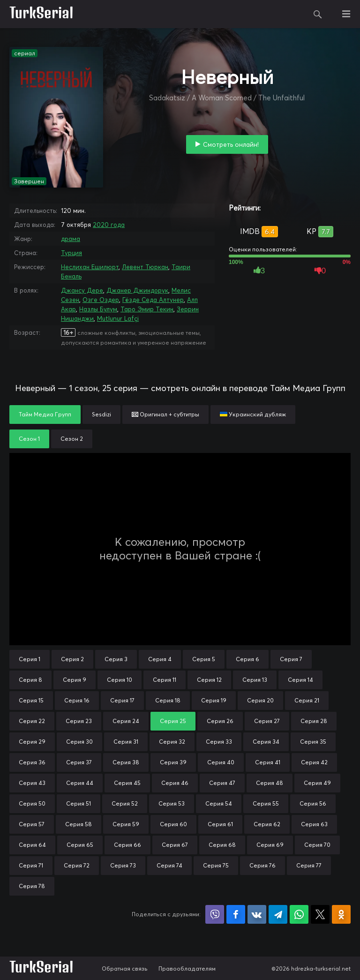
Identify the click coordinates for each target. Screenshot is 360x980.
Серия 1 (30, 659)
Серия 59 (126, 824)
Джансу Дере (82, 290)
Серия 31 (126, 742)
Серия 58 (79, 824)
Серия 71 (31, 865)
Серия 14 (300, 680)
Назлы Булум (98, 309)
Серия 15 (31, 700)
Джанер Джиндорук (137, 290)
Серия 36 (32, 762)
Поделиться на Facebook (236, 914)
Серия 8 (30, 680)
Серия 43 (32, 783)
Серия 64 (32, 845)
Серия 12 (209, 680)
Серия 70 (317, 845)
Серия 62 (267, 824)
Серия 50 (32, 803)
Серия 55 (266, 803)
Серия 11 (165, 680)
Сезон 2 (72, 439)
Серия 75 (216, 865)
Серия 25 (173, 721)
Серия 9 (75, 680)
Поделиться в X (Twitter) (320, 914)
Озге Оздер (101, 300)
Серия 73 (123, 865)
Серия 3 (116, 659)
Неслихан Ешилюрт (90, 267)
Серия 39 (173, 762)
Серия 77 (309, 865)
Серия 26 (220, 721)
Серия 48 (270, 783)
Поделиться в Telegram (278, 914)
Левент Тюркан (145, 267)
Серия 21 (307, 700)
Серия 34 (266, 742)
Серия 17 (122, 700)
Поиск (318, 14)
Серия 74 (169, 865)
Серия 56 (313, 803)
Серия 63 (314, 824)
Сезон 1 (29, 439)
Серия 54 (219, 803)
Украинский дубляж (253, 414)
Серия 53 (172, 803)
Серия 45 (127, 783)
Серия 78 (32, 886)
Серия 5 (204, 659)
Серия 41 (268, 762)
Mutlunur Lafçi (118, 318)
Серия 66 (127, 845)
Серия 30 (79, 742)
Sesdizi (101, 414)
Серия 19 (214, 700)
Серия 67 (175, 845)
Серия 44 (80, 783)
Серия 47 (222, 783)
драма (71, 239)
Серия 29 (32, 742)
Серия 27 (267, 721)
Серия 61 (220, 824)
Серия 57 (32, 824)
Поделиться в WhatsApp (299, 914)
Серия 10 (120, 680)
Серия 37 (79, 762)
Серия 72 (77, 865)
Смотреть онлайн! (231, 144)
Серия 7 (291, 659)
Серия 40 (221, 762)
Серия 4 (160, 659)
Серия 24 (126, 721)
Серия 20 (260, 700)
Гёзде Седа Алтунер (153, 300)
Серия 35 (313, 742)
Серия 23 (79, 721)
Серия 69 (270, 845)
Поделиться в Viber (215, 914)
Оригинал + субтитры (165, 414)
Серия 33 (219, 742)
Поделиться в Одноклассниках (341, 914)
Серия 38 (126, 762)
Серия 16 (77, 700)
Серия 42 (314, 762)
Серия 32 (172, 742)
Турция (71, 253)
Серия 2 (72, 659)
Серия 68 (222, 845)
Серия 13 (255, 680)
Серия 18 (168, 700)
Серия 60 (173, 824)
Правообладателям (187, 969)
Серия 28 (314, 721)
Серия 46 (175, 783)
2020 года (109, 225)
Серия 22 (32, 721)
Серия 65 (80, 845)
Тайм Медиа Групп (45, 414)
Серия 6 (247, 659)
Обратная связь (125, 969)
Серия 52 (125, 803)
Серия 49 (317, 783)
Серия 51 (79, 803)
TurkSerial (41, 14)
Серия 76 (262, 865)
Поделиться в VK (257, 914)
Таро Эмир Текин (147, 309)
